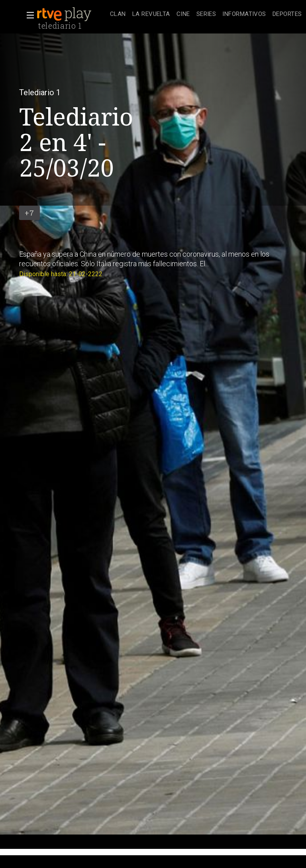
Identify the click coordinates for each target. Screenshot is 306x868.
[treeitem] (118, 15)
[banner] (72, 14)
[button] (28, 15)
